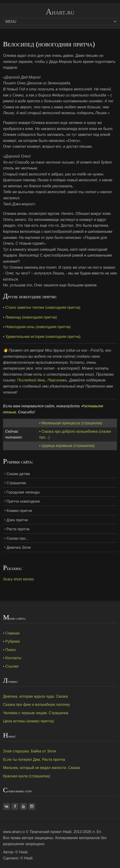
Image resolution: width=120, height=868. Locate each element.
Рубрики (13, 641)
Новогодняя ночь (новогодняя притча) (38, 327)
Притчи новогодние (23, 501)
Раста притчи (18, 529)
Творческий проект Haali (50, 832)
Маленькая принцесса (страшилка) (72, 423)
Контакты (13, 658)
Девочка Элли (19, 547)
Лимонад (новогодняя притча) (31, 317)
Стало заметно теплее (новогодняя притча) (43, 307)
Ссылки (12, 666)
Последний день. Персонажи (42, 380)
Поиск (10, 650)
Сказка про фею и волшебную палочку (37, 705)
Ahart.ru (60, 12)
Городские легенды (23, 492)
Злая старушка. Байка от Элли (30, 751)
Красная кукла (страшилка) (27, 776)
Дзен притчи (17, 520)
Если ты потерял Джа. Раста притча (34, 760)
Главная (12, 633)
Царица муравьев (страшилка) (68, 446)
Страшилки (16, 483)
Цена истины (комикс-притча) (28, 721)
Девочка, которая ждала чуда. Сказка (35, 696)
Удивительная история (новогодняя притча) (43, 337)
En (99, 832)
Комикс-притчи (19, 511)
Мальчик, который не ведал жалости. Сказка (42, 768)
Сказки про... (18, 538)
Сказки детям (18, 474)
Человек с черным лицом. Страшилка (36, 713)
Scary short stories (18, 579)
